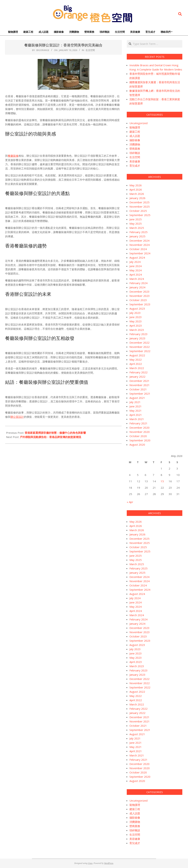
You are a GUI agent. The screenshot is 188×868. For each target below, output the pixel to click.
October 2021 (138, 389)
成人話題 (135, 136)
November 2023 (140, 296)
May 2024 (136, 270)
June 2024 (136, 266)
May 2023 (136, 321)
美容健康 (135, 161)
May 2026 (136, 185)
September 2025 (140, 215)
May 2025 (136, 224)
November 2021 (140, 385)
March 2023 (137, 330)
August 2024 (137, 258)
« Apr (130, 502)
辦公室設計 (17, 417)
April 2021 (136, 415)
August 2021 (137, 398)
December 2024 (139, 241)
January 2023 (137, 338)
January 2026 (137, 198)
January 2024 (137, 287)
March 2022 (137, 368)
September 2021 (140, 394)
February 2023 (138, 334)
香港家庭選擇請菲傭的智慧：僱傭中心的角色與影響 (55, 433)
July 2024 (135, 262)
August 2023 (137, 309)
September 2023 (140, 304)
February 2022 (138, 372)
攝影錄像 (135, 140)
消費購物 (135, 144)
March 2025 (137, 228)
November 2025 (140, 207)
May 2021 (136, 411)
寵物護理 (135, 127)
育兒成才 (135, 166)
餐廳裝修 (13, 156)
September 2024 (140, 253)
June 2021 (136, 406)
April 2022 (136, 364)
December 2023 (139, 292)
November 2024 (140, 245)
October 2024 (138, 249)
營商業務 (135, 149)
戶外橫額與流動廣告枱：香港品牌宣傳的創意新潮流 (51, 437)
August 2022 (137, 355)
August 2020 (137, 445)
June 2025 (136, 219)
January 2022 (137, 377)
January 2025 (137, 236)
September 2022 (140, 351)
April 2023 (136, 326)
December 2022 (139, 343)
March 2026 (137, 194)
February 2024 (138, 283)
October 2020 (138, 436)
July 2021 (135, 402)
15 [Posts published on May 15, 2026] (162, 481)
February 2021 (138, 423)
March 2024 (137, 279)
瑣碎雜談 (135, 153)
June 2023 (136, 317)
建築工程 (135, 132)
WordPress (109, 863)
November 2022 (140, 347)
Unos (90, 863)
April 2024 (136, 275)
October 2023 (138, 300)
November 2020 (140, 432)
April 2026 (136, 190)
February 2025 (138, 232)
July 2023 (135, 313)
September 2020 (140, 440)
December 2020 (139, 428)
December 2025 (139, 202)
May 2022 (136, 360)
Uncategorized (138, 123)
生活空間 (90, 50)
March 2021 (137, 419)
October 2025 (138, 211)
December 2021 (139, 381)
